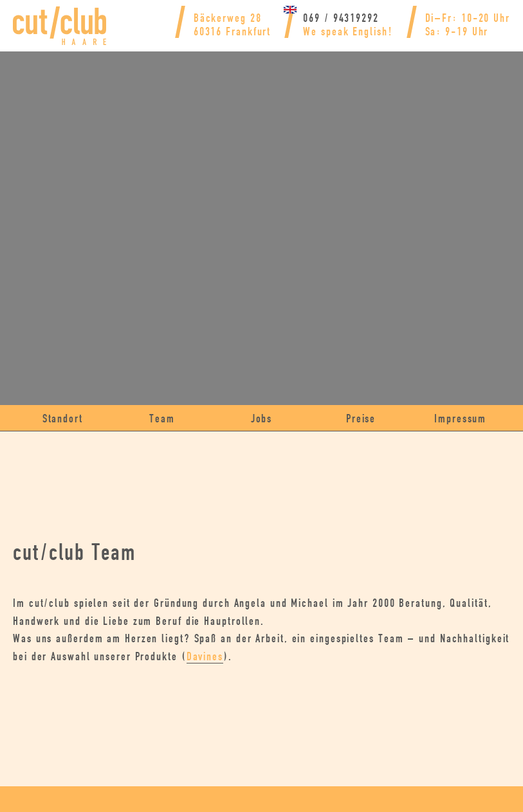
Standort (63, 419)
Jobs (261, 419)
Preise (361, 419)
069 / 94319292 (307, 18)
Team (162, 419)
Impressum (461, 419)
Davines (376, 657)
